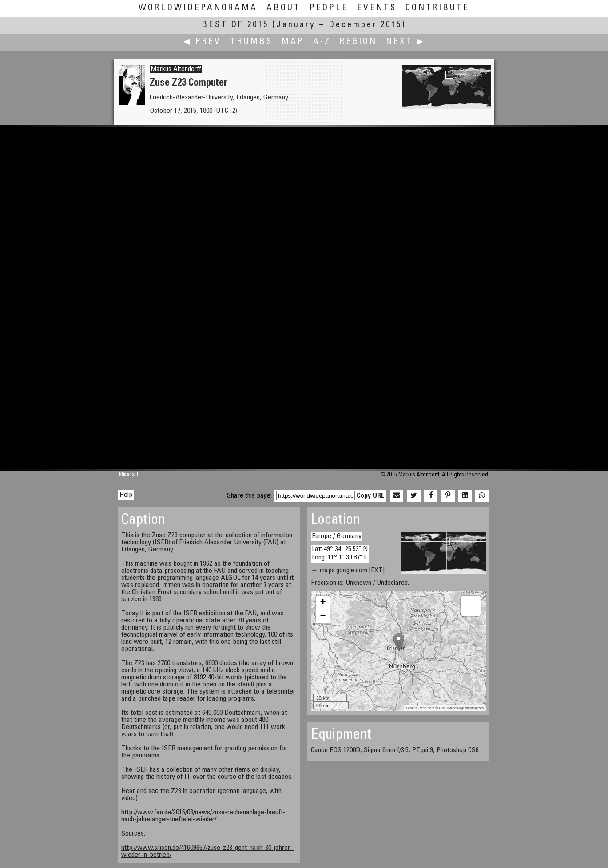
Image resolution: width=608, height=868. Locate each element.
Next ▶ (405, 42)
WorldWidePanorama (198, 8)
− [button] (323, 617)
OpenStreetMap (451, 708)
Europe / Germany (337, 536)
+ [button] (323, 603)
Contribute (437, 8)
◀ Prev (202, 42)
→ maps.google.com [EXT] (348, 571)
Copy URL (371, 496)
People (329, 8)
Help (126, 495)
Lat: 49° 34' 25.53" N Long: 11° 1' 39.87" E (340, 553)
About (284, 8)
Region (358, 42)
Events (377, 8)
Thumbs (251, 42)
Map (293, 42)
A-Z (322, 42)
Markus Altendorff (176, 69)
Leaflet (411, 708)
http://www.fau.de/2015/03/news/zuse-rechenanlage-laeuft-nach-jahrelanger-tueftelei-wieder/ (203, 816)
